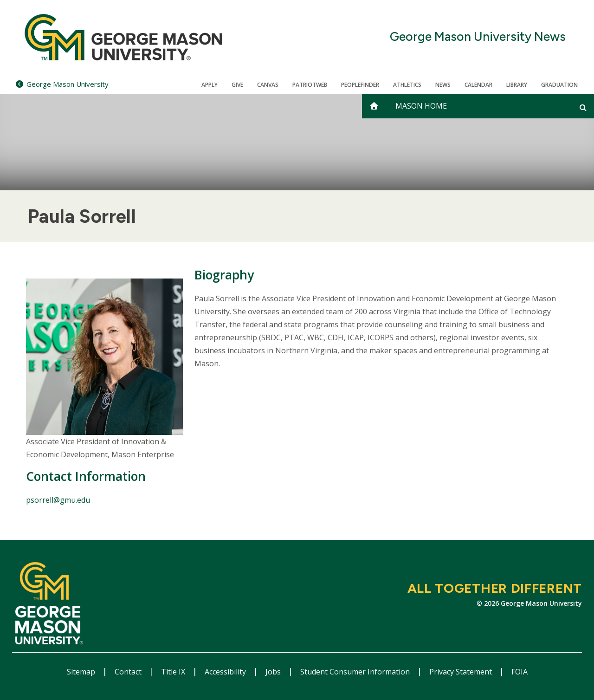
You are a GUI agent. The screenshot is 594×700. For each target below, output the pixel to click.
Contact (129, 672)
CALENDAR (478, 85)
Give (237, 85)
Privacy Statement (462, 672)
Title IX (174, 672)
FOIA (520, 672)
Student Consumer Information (356, 672)
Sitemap (82, 672)
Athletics (407, 85)
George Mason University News (478, 37)
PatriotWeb (310, 85)
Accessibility (226, 672)
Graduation (559, 85)
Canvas (268, 85)
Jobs (274, 672)
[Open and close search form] (583, 107)
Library (517, 85)
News (443, 85)
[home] (374, 106)
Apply (210, 85)
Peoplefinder (360, 85)
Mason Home (421, 106)
